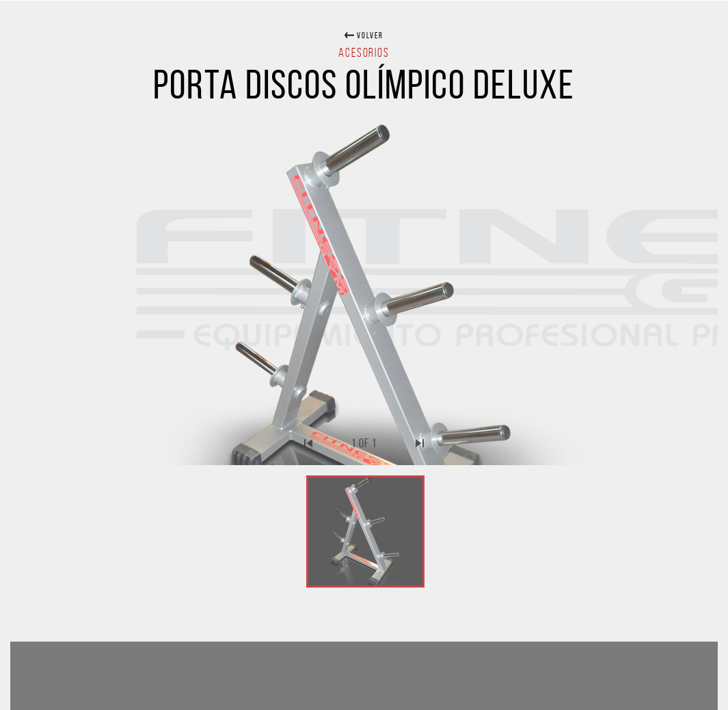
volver (369, 35)
